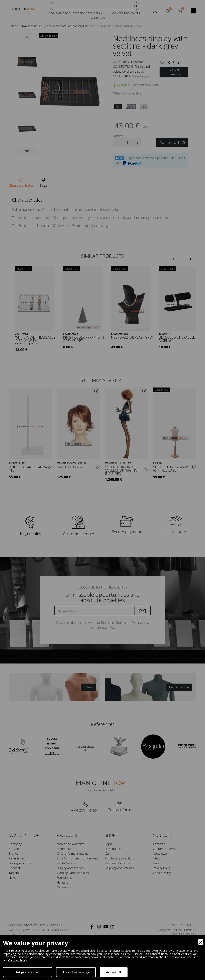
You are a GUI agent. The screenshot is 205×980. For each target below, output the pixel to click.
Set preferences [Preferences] (28, 972)
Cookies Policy (18, 960)
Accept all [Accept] (114, 972)
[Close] (201, 942)
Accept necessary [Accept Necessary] (76, 972)
